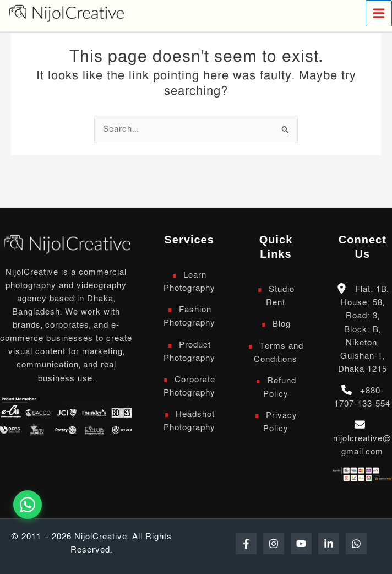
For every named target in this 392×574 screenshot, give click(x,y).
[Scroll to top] (66, 243)
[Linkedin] (329, 544)
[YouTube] (301, 544)
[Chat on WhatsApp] (28, 505)
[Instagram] (274, 544)
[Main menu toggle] (379, 13)
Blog (282, 324)
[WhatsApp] (356, 544)
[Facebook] (246, 544)
